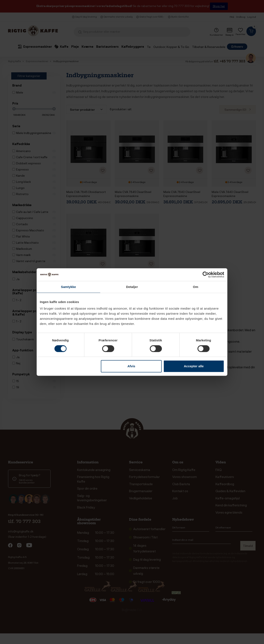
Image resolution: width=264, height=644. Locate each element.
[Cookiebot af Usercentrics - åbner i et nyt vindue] (206, 275)
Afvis (131, 366)
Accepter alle (194, 366)
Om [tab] (195, 287)
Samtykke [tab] (69, 287)
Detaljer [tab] (132, 287)
